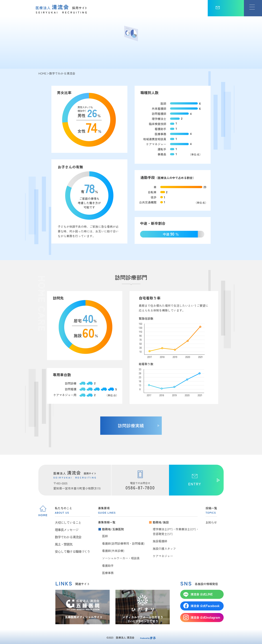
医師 (105, 536)
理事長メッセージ (67, 530)
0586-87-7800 (140, 487)
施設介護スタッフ (164, 548)
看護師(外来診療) (113, 551)
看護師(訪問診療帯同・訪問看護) (123, 543)
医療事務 (108, 573)
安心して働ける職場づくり (72, 551)
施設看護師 (160, 541)
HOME (42, 73)
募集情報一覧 (107, 522)
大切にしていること (68, 522)
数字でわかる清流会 (68, 537)
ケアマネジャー (163, 556)
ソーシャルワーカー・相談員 (121, 558)
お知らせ (211, 522)
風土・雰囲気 (64, 544)
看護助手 (108, 565)
